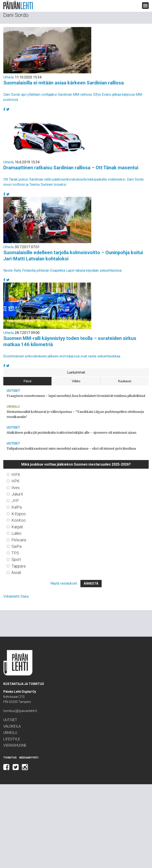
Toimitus (10, 758)
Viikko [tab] (76, 381)
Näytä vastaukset (64, 583)
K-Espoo (19, 514)
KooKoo (19, 520)
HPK (16, 481)
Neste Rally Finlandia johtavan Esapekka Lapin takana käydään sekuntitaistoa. (63, 270)
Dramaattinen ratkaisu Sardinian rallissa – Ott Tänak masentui (71, 168)
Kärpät (17, 527)
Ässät (16, 572)
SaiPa (16, 546)
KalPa (17, 507)
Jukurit (17, 494)
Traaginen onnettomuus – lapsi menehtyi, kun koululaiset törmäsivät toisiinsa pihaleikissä (76, 396)
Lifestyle (12, 739)
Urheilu (9, 77)
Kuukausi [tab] (125, 381)
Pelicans (19, 540)
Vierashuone (15, 745)
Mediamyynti (29, 758)
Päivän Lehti (18, 5)
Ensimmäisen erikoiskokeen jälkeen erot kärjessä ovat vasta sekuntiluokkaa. (62, 356)
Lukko (16, 533)
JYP (15, 501)
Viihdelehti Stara (16, 596)
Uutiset (13, 391)
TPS (15, 553)
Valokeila (12, 726)
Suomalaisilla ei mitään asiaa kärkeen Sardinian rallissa (64, 83)
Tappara (18, 566)
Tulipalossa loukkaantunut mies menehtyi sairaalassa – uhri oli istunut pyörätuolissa (71, 449)
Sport (16, 559)
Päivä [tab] (28, 381)
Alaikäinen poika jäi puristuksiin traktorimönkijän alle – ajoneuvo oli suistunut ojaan (71, 433)
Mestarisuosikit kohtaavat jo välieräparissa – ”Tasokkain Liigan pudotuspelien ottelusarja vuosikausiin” (75, 414)
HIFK (16, 475)
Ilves (16, 488)
